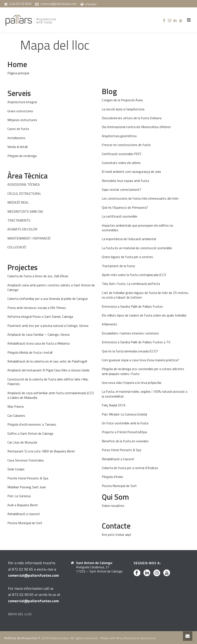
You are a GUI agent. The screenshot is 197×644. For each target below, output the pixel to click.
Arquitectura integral (22, 102)
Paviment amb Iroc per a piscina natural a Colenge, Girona (48, 326)
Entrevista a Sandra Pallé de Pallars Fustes (132, 306)
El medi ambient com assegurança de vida (131, 172)
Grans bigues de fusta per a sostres (127, 257)
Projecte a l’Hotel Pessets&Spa (124, 432)
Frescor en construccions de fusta (126, 145)
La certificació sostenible (119, 216)
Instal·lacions (16, 138)
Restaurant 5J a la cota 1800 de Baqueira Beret (41, 451)
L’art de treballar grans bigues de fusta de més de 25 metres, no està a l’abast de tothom (145, 295)
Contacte (116, 526)
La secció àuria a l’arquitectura (123, 109)
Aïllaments (109, 324)
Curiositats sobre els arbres (121, 163)
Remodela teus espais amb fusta (125, 181)
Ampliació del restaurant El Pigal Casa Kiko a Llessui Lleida (48, 370)
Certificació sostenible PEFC (122, 154)
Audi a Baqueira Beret (23, 505)
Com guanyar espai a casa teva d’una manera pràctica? (140, 360)
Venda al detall (17, 147)
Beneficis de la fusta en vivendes (125, 441)
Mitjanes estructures (22, 120)
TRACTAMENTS (19, 220)
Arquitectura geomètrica (119, 136)
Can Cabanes (16, 415)
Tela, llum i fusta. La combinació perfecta (131, 284)
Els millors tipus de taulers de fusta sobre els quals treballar (144, 315)
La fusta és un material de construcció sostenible (137, 248)
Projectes (22, 267)
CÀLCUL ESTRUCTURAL (24, 193)
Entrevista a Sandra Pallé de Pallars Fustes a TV (136, 342)
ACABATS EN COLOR (22, 229)
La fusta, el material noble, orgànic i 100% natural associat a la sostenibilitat (145, 394)
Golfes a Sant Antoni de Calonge (30, 433)
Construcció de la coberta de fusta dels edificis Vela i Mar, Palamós (48, 382)
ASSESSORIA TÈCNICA (24, 184)
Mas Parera (15, 406)
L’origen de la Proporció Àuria (122, 100)
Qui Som (115, 497)
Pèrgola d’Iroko (112, 477)
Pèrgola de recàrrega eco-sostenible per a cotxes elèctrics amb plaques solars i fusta (143, 371)
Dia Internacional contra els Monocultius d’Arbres (136, 127)
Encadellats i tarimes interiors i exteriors (130, 333)
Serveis (19, 93)
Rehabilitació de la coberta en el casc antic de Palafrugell (47, 361)
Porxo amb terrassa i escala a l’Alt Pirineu (37, 308)
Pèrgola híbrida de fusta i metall (30, 352)
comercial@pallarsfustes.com (59, 4)
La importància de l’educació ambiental (129, 239)
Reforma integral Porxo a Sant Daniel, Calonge (40, 317)
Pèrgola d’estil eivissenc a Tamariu (32, 424)
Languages (88, 4)
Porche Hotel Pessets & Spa (28, 478)
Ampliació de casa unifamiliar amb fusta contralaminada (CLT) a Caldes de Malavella (51, 395)
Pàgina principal (18, 73)
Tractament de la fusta (118, 266)
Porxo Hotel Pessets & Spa (121, 450)
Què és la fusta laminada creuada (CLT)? (130, 351)
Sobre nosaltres (113, 506)
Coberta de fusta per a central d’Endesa (130, 468)
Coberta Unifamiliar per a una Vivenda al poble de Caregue (48, 299)
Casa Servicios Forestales (26, 460)
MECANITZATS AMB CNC (25, 211)
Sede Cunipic (16, 469)
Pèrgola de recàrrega (22, 156)
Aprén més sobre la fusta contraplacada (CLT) (134, 275)
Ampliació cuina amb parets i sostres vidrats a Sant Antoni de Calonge (51, 287)
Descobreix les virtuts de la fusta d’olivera (132, 118)
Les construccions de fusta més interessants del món (140, 198)
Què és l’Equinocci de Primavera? (125, 207)
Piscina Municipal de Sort (25, 523)
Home (17, 64)
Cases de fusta (18, 129)
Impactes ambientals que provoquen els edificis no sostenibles (137, 228)
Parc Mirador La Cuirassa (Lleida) (124, 414)
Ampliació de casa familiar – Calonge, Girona (38, 334)
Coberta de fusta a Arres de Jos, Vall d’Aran (38, 276)
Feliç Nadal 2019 (114, 405)
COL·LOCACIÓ (17, 247)
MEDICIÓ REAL (18, 202)
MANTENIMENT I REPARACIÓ (29, 238)
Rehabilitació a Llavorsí (23, 514)
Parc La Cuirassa (19, 496)
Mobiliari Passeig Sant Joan (27, 487)
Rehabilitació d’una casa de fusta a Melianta (38, 343)
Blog (109, 91)
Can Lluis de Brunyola (22, 442)
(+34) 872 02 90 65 (20, 4)
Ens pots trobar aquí (116, 534)
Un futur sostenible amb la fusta (125, 423)
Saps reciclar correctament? (121, 189)
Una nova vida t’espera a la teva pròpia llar (132, 383)
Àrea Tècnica (27, 176)
